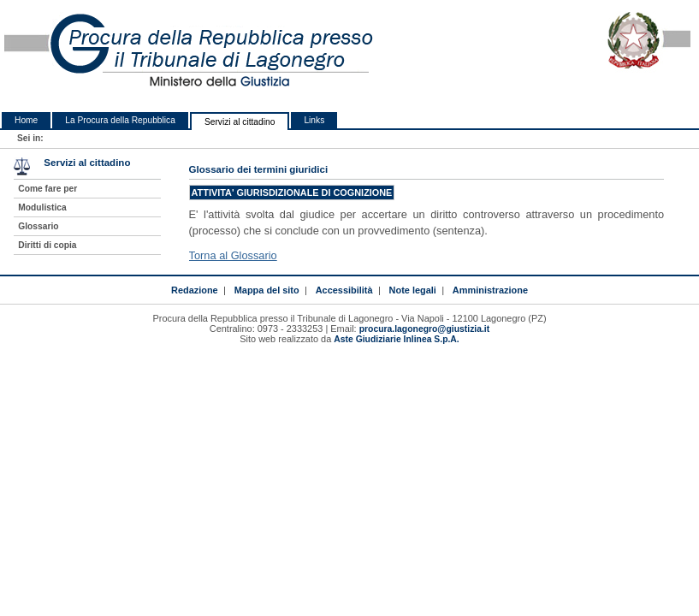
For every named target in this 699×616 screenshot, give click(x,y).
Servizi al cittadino (240, 122)
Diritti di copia (47, 245)
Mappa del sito (267, 290)
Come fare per (47, 189)
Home (26, 120)
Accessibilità (344, 290)
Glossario (38, 226)
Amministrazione (490, 290)
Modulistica (42, 207)
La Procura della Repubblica (120, 120)
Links (314, 120)
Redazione (195, 290)
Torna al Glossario (233, 255)
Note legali (413, 290)
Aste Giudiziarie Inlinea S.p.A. (396, 339)
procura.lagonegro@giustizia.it (425, 329)
